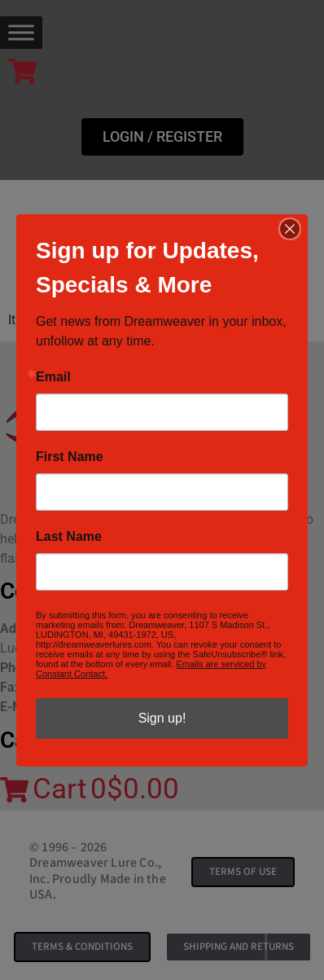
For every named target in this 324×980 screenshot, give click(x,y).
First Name (70, 457)
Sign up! (162, 718)
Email (53, 377)
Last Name (69, 537)
